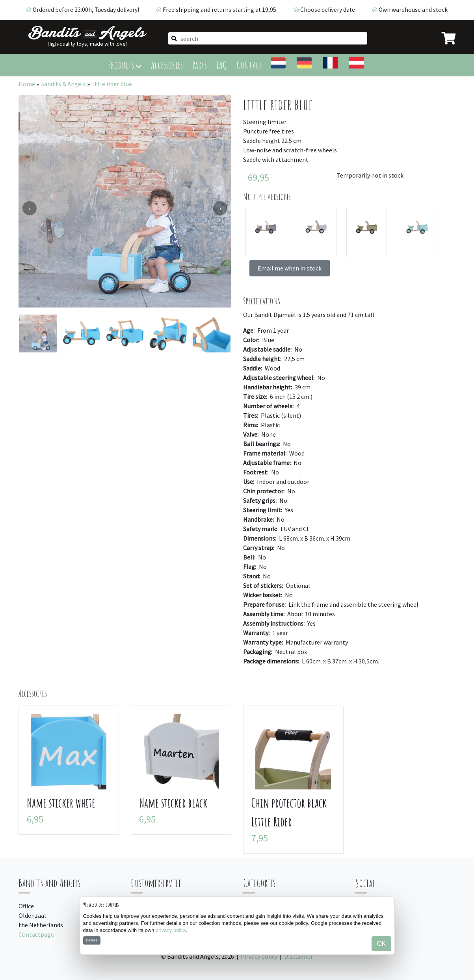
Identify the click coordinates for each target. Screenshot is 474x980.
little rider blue (112, 84)
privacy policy (171, 930)
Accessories (167, 65)
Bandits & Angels (63, 84)
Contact (249, 65)
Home (27, 84)
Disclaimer (298, 956)
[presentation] (30, 208)
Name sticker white (61, 803)
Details (92, 940)
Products (125, 65)
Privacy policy (259, 956)
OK (381, 944)
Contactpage (36, 934)
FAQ (222, 65)
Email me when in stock (290, 268)
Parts (200, 65)
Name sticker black (173, 803)
